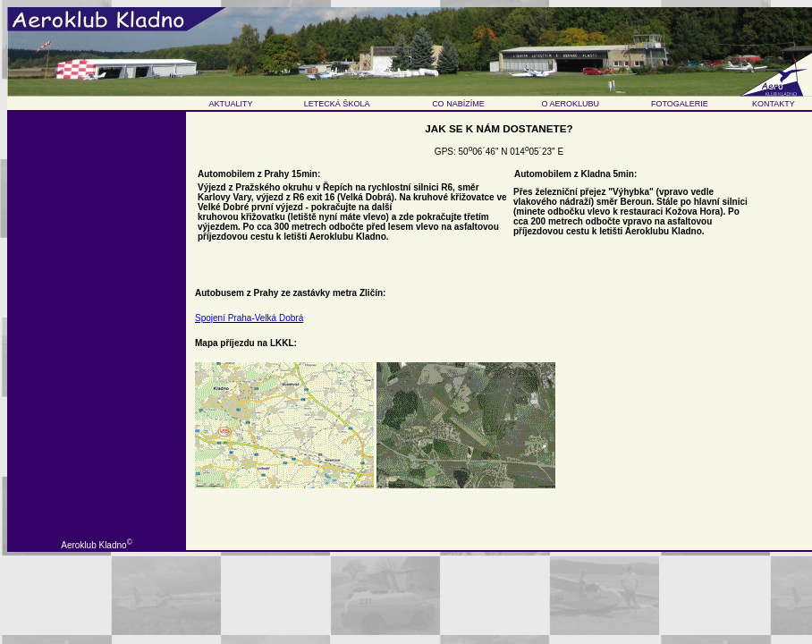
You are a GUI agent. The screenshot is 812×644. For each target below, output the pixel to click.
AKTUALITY (231, 104)
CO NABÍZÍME (458, 104)
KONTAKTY (774, 104)
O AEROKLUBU (571, 104)
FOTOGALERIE (680, 104)
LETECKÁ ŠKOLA (337, 104)
